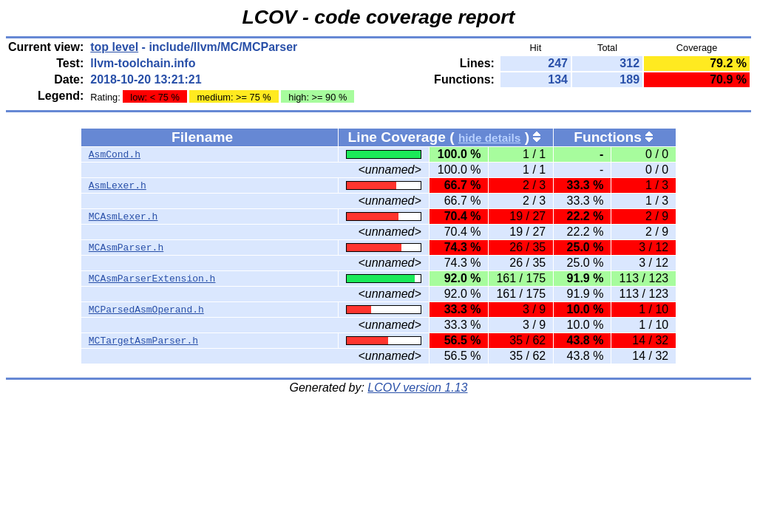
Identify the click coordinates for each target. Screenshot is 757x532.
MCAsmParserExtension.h (152, 279)
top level (114, 47)
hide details (490, 138)
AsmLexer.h (118, 185)
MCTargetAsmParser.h (143, 341)
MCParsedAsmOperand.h (146, 310)
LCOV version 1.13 (417, 388)
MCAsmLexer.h (123, 216)
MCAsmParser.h (126, 248)
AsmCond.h (115, 154)
